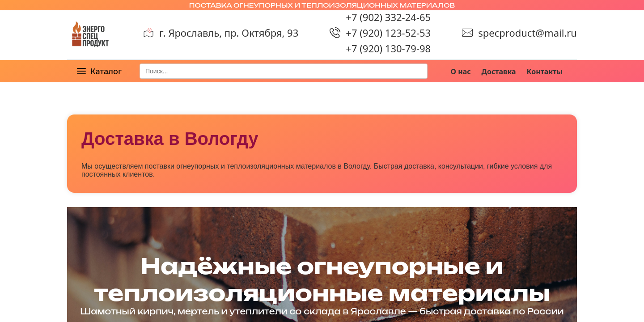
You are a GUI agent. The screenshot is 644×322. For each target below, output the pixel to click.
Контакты (545, 72)
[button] (99, 71)
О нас (461, 72)
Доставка (499, 72)
